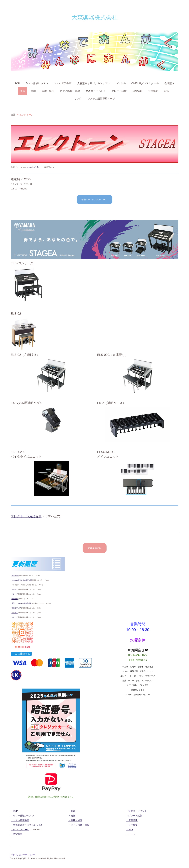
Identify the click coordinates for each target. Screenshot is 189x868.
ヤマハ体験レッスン (37, 83)
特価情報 (15, 599)
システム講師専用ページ (101, 99)
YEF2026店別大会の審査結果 (22, 580)
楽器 (23, 91)
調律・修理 (48, 91)
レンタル (121, 83)
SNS (167, 91)
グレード (15, 589)
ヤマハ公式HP (32, 167)
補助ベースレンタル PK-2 (94, 199)
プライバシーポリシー (22, 855)
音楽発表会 (15, 576)
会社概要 (153, 91)
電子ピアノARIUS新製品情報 (22, 603)
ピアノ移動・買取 (70, 91)
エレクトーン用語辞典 (26, 516)
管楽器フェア (16, 608)
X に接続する (21, 654)
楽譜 (33, 91)
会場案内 (169, 83)
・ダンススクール (20, 830)
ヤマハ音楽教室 (63, 83)
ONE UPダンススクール (145, 83)
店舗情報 (137, 91)
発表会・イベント (96, 91)
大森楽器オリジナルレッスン (94, 83)
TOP (17, 83)
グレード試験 (119, 91)
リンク (78, 99)
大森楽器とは (95, 548)
